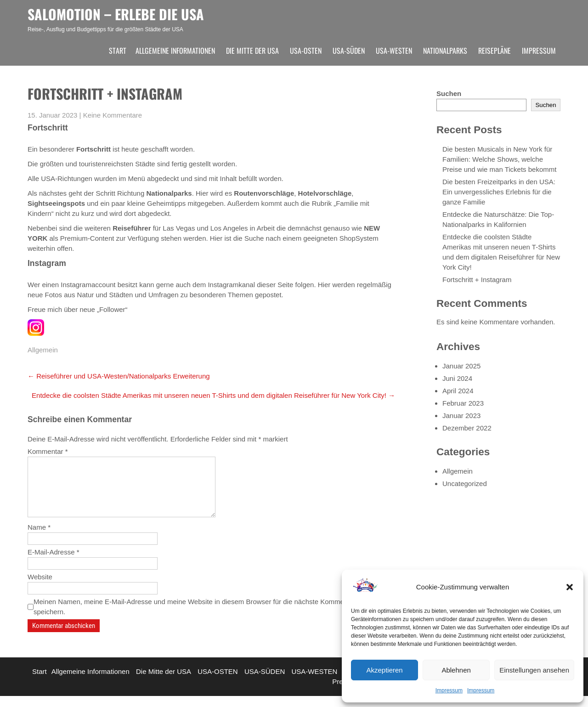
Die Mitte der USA (252, 51)
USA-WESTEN (394, 51)
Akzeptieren (384, 670)
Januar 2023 (461, 416)
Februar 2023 (463, 403)
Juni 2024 (457, 378)
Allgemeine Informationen (175, 51)
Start (118, 51)
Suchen (449, 93)
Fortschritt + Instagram (477, 280)
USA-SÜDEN (349, 51)
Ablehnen (456, 670)
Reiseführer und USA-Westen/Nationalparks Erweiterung (119, 376)
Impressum (449, 690)
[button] (570, 587)
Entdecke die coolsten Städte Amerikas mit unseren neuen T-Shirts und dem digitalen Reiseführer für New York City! (213, 395)
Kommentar (48, 451)
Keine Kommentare (113, 115)
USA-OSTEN (306, 51)
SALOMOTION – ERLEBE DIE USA (116, 14)
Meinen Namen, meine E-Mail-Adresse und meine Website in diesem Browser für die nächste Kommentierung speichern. (201, 618)
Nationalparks (445, 51)
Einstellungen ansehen (534, 670)
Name (39, 538)
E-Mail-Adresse (54, 563)
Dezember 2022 (467, 428)
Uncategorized (465, 484)
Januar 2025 (461, 366)
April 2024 (458, 391)
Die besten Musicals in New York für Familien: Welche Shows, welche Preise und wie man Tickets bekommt (499, 159)
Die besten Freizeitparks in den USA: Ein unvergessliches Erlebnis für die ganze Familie (499, 192)
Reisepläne (495, 51)
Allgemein (43, 350)
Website (40, 588)
